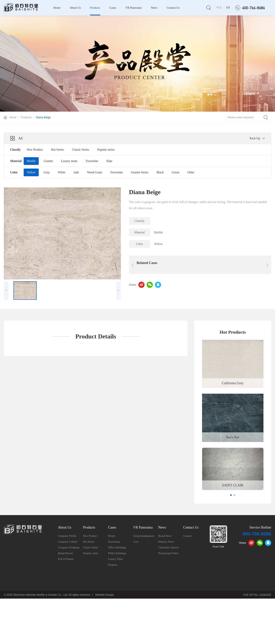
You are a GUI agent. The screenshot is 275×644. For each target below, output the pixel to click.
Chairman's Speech (168, 548)
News (154, 8)
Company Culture (68, 542)
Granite (48, 161)
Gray (47, 172)
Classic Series (81, 150)
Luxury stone (69, 161)
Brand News (165, 536)
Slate (109, 161)
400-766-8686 (257, 534)
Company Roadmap (69, 548)
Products (95, 8)
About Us (75, 8)
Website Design (105, 595)
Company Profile (67, 536)
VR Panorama (134, 8)
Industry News (166, 542)
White (61, 172)
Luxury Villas (116, 559)
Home (57, 8)
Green (176, 172)
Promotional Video (168, 553)
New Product (35, 150)
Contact (187, 536)
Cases (113, 8)
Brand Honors (66, 553)
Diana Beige (43, 117)
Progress (113, 565)
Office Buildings (117, 548)
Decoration (114, 542)
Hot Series (57, 150)
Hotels (112, 536)
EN (228, 8)
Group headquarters (144, 536)
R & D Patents (66, 559)
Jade (76, 172)
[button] (231, 495)
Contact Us (173, 8)
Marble (31, 161)
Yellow (31, 172)
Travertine (92, 161)
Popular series (106, 150)
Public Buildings (117, 553)
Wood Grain (94, 172)
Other (191, 172)
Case (136, 542)
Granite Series (140, 172)
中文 (219, 8)
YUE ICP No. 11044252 (257, 595)
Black (160, 172)
